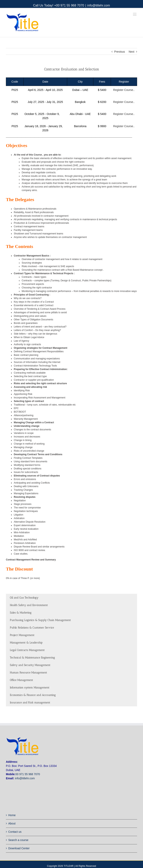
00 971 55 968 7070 (28, 774)
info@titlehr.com (99, 5)
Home (12, 815)
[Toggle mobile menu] (135, 14)
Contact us (15, 832)
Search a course (18, 840)
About (12, 823)
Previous (120, 52)
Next (131, 52)
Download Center (19, 848)
